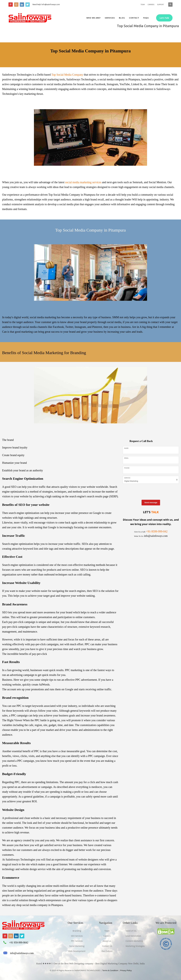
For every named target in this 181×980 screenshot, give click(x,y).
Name (126, 448)
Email (126, 458)
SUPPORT (161, 5)
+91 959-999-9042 (19, 943)
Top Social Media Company (67, 75)
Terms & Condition (110, 970)
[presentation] (144, 491)
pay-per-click (39, 654)
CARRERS (151, 5)
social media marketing (43, 317)
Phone (127, 468)
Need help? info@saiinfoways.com (46, 4)
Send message (151, 503)
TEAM (143, 5)
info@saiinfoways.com (22, 953)
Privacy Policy (126, 970)
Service (127, 478)
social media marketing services (83, 182)
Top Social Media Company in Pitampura (72, 195)
